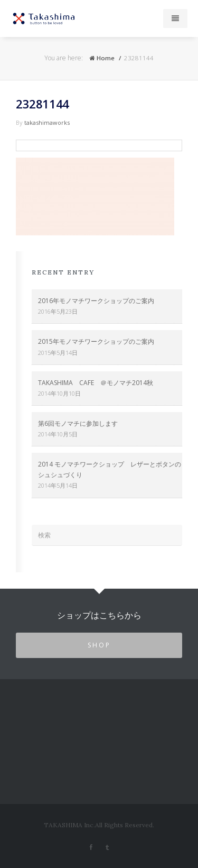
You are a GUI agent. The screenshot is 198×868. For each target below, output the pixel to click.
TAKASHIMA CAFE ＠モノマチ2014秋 (96, 383)
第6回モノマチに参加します (78, 423)
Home (102, 58)
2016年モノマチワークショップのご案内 (96, 301)
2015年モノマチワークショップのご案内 (96, 341)
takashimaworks (47, 122)
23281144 (43, 104)
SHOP (99, 645)
